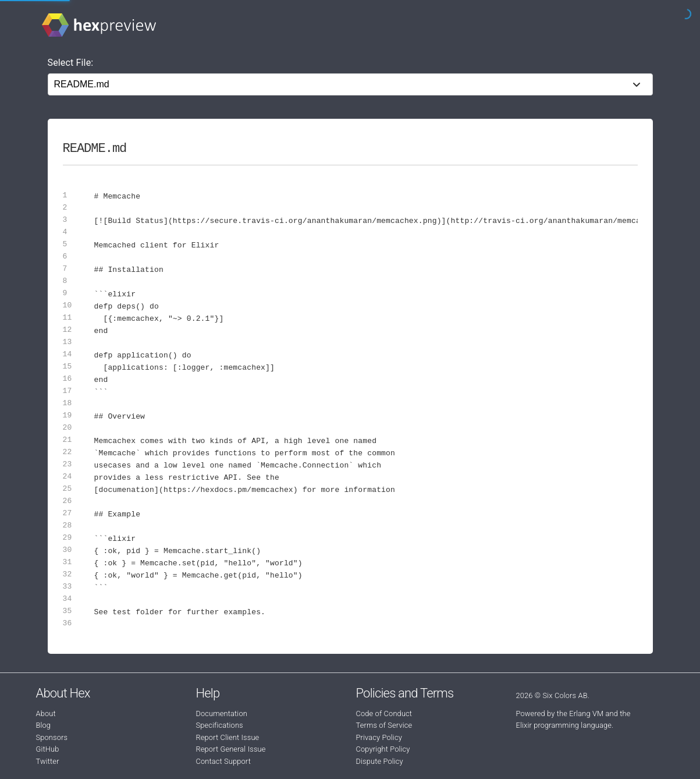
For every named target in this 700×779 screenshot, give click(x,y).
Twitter (48, 761)
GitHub (48, 749)
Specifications (220, 725)
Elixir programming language (564, 725)
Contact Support (223, 761)
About (46, 714)
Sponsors (52, 737)
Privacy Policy (379, 737)
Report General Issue (231, 749)
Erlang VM (586, 714)
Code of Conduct (384, 714)
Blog (44, 725)
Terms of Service (384, 725)
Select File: (71, 63)
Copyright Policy (383, 749)
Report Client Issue (228, 737)
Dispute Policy (380, 761)
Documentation (222, 714)
